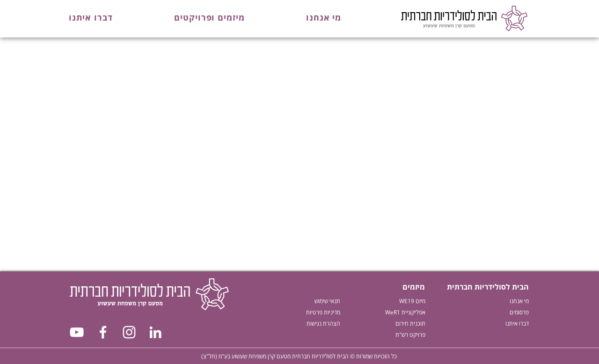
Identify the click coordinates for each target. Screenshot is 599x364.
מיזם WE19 (412, 301)
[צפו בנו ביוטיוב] (77, 332)
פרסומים (519, 312)
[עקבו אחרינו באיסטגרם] (129, 332)
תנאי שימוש (327, 301)
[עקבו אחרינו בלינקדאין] (155, 332)
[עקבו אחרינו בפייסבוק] (103, 332)
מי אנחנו (519, 301)
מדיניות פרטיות (323, 312)
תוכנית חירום (410, 324)
